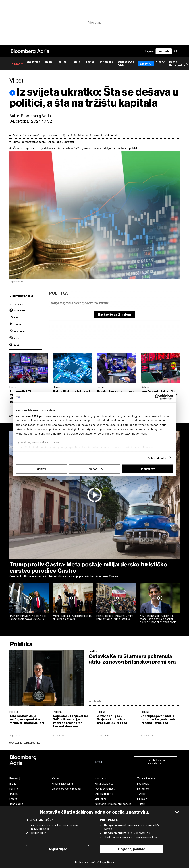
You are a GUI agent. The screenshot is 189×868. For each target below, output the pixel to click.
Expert (146, 64)
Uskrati (42, 469)
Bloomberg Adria (36, 116)
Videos (56, 779)
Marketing (101, 799)
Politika (62, 62)
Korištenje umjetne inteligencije (113, 804)
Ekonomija (33, 62)
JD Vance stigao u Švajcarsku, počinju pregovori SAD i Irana (112, 719)
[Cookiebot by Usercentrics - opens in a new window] (158, 397)
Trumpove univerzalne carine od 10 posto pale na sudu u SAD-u (28, 617)
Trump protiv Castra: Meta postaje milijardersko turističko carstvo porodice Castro (88, 568)
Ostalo (145, 387)
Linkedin (142, 799)
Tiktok (141, 804)
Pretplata (164, 51)
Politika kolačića (104, 784)
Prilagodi (95, 469)
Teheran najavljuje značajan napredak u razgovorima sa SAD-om (27, 719)
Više (160, 62)
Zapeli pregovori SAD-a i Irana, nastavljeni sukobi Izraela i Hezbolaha (158, 719)
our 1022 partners (39, 416)
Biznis (48, 62)
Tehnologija (106, 62)
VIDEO (18, 64)
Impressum (101, 779)
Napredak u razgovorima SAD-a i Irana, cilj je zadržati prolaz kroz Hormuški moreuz (71, 721)
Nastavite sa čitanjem (114, 315)
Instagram (143, 789)
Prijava (149, 51)
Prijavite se (107, 863)
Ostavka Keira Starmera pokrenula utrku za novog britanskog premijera (132, 659)
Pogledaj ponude (132, 849)
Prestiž (89, 62)
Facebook (143, 784)
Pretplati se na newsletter (155, 762)
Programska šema (63, 784)
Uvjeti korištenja (104, 794)
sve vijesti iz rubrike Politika (25, 743)
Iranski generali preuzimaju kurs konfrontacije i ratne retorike (115, 617)
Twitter (141, 794)
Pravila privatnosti (105, 789)
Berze (13, 387)
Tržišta (75, 62)
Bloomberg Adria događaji (67, 789)
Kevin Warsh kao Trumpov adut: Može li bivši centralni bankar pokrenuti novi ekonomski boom (158, 619)
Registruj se (57, 849)
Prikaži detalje (157, 458)
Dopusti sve (147, 469)
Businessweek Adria (126, 64)
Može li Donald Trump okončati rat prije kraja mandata (73, 617)
